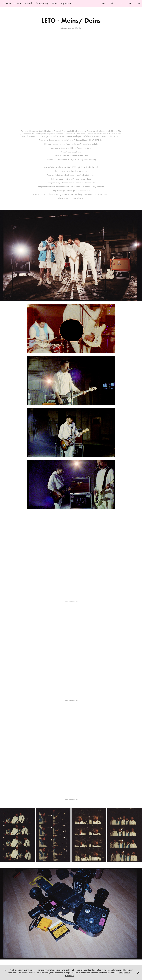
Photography (42, 3)
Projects (7, 3)
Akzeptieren (124, 973)
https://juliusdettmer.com (85, 175)
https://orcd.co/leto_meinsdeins (75, 171)
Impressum (66, 3)
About (54, 3)
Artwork (28, 3)
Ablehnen (69, 975)
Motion (18, 3)
